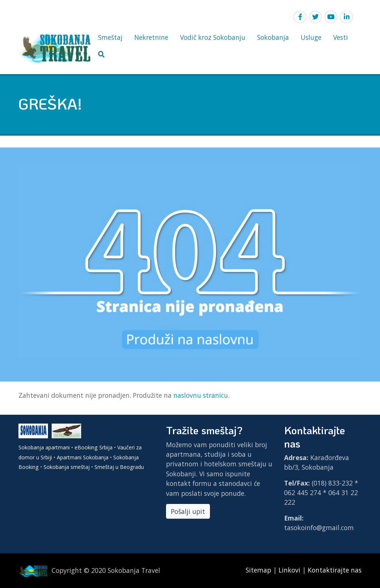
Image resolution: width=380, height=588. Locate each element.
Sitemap (259, 570)
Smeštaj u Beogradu (119, 467)
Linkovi (289, 570)
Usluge (311, 37)
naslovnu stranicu (201, 395)
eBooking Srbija (94, 447)
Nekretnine (151, 37)
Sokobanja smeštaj (67, 467)
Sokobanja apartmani (44, 447)
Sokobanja (273, 37)
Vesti (341, 37)
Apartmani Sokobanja (83, 457)
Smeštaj (110, 37)
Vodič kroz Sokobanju (213, 37)
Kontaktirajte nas (335, 570)
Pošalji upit (188, 511)
